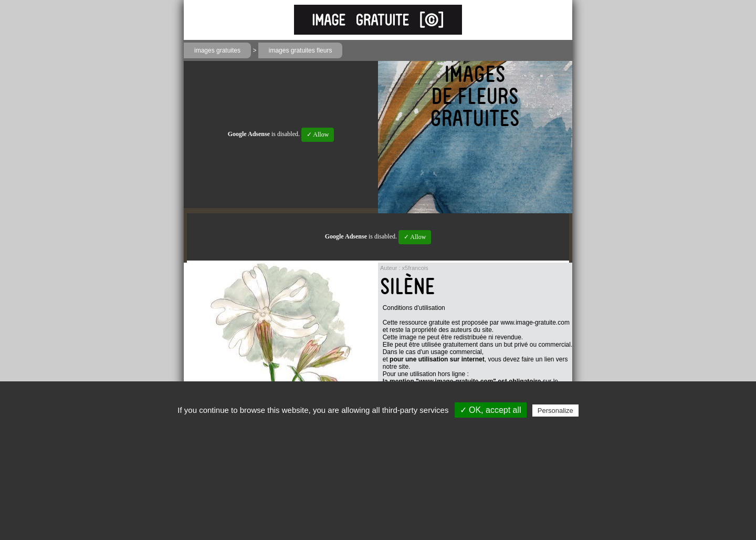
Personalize (555, 411)
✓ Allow (318, 134)
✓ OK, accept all (491, 410)
